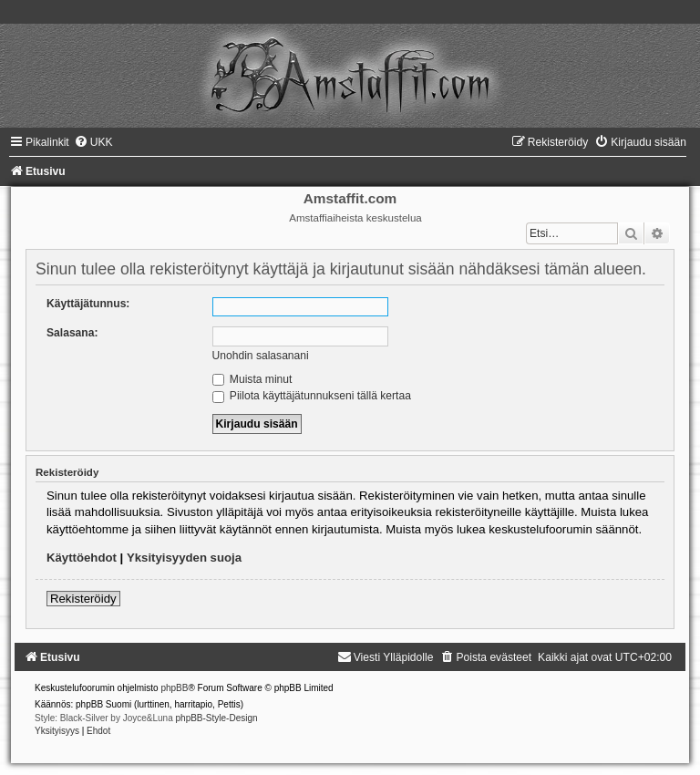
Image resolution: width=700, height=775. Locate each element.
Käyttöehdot (82, 558)
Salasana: (72, 333)
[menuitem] (93, 142)
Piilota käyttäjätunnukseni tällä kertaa (312, 396)
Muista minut (252, 379)
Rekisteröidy (83, 599)
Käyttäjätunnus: (88, 304)
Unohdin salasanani (261, 356)
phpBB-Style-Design (217, 718)
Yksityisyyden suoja (184, 558)
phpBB (174, 688)
